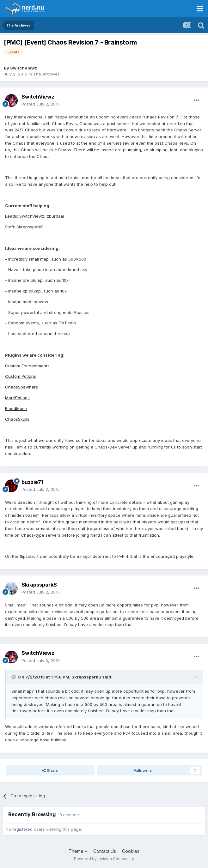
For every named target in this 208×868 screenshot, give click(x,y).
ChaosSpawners (21, 387)
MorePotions (17, 398)
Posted (41, 104)
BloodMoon (16, 408)
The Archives (46, 74)
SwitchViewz (24, 68)
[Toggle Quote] (14, 677)
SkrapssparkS (39, 585)
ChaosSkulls (17, 419)
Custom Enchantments (27, 366)
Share (50, 770)
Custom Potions (21, 376)
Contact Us (105, 851)
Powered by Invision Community (104, 859)
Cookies (131, 851)
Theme (78, 851)
